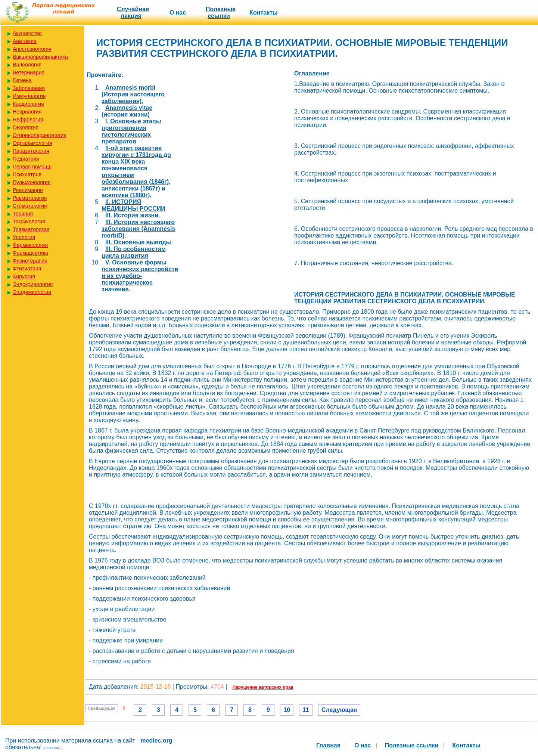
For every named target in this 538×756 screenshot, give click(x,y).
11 (306, 710)
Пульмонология (32, 182)
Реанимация (28, 190)
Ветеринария (29, 72)
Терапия (23, 214)
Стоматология (30, 206)
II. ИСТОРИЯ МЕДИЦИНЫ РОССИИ (133, 205)
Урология (24, 237)
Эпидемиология (32, 292)
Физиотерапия (30, 261)
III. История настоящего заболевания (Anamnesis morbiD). (138, 229)
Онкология (26, 127)
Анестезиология (32, 49)
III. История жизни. (133, 215)
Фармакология (30, 245)
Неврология (27, 112)
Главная (328, 745)
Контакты (263, 13)
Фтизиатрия (27, 269)
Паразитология (31, 151)
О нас (178, 13)
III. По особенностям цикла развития (134, 252)
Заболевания (29, 88)
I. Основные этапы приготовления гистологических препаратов (131, 131)
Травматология (31, 229)
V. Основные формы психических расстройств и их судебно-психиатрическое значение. (140, 276)
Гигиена (22, 80)
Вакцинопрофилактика (40, 57)
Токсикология (29, 221)
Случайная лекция (133, 13)
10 (287, 710)
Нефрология (28, 120)
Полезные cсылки (221, 13)
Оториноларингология (40, 135)
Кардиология (28, 104)
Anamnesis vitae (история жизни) (127, 111)
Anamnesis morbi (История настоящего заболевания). (133, 94)
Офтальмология (32, 143)
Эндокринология (33, 284)
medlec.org (156, 740)
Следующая (339, 710)
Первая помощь (32, 167)
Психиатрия (27, 174)
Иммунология (29, 96)
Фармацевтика (30, 253)
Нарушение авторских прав (263, 687)
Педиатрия (26, 159)
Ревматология (30, 198)
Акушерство (27, 33)
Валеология (27, 65)
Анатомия (25, 41)
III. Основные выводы (138, 242)
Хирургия (24, 276)
